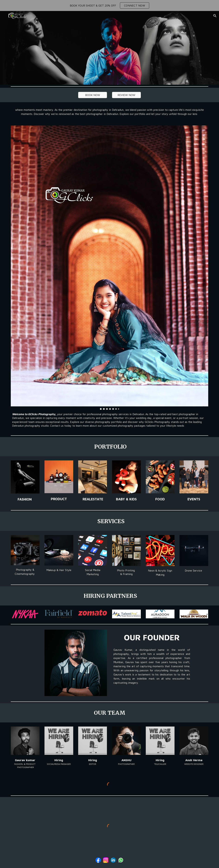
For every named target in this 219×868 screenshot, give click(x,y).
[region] (109, 5)
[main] (109, 112)
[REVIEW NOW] (126, 95)
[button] (215, 16)
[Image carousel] (109, 268)
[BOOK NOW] (93, 95)
